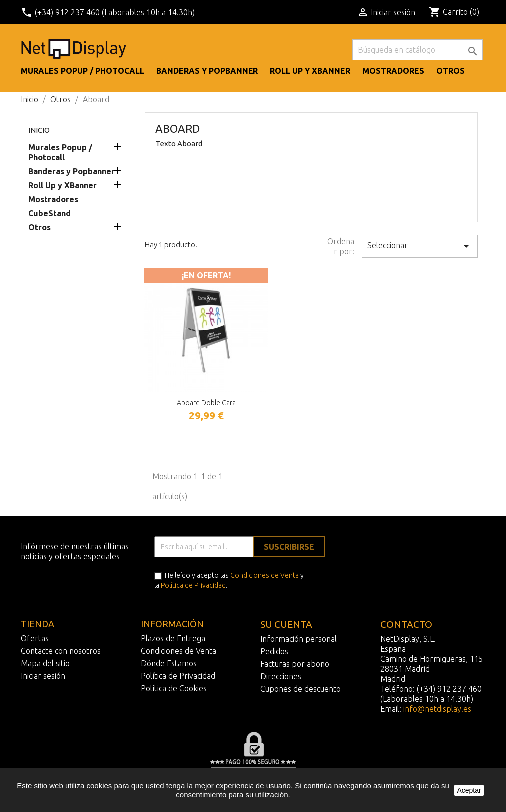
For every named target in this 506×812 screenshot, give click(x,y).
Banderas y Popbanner (207, 71)
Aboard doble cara (206, 403)
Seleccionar (420, 246)
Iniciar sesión (43, 676)
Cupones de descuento (301, 689)
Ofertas (35, 638)
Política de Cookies (174, 688)
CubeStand (50, 213)
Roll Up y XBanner (310, 71)
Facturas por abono (295, 664)
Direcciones (281, 676)
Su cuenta (286, 624)
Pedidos (274, 651)
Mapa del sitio (45, 663)
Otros (450, 71)
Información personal (299, 639)
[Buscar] (417, 50)
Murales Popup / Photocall (83, 71)
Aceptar (469, 790)
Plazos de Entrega (173, 638)
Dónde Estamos (169, 663)
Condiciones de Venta (264, 575)
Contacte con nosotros (61, 651)
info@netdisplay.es (437, 709)
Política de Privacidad (193, 585)
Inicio (39, 130)
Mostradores (393, 71)
